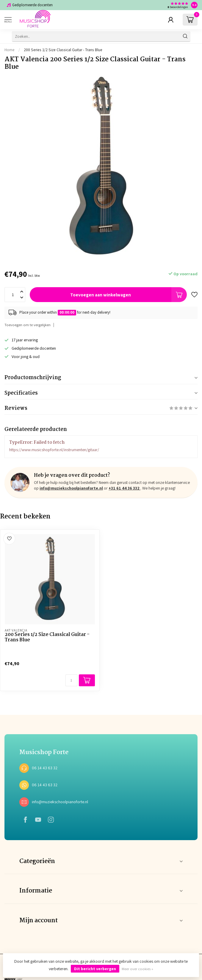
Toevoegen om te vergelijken (28, 325)
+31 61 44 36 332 (125, 488)
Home (10, 50)
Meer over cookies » (137, 969)
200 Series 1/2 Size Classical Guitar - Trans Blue (63, 50)
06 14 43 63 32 (45, 768)
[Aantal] (71, 680)
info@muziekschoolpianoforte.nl (71, 488)
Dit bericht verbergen (95, 969)
